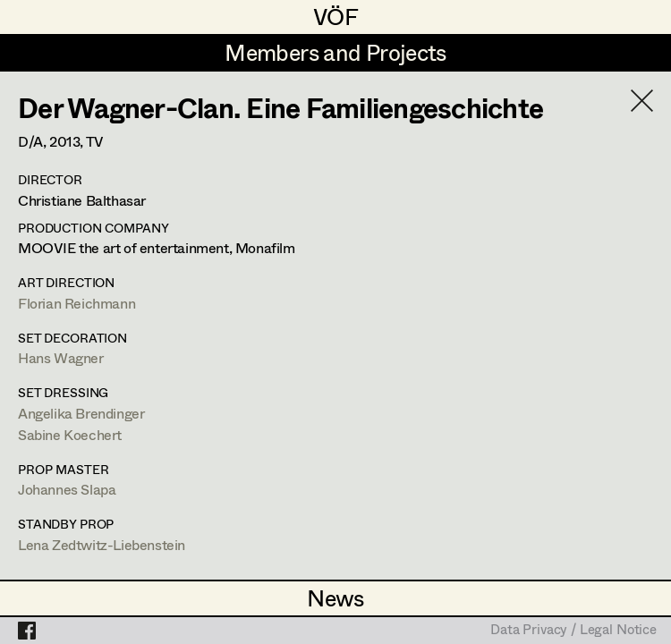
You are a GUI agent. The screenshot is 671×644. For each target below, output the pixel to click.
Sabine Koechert (70, 434)
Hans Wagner (61, 357)
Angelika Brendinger (81, 413)
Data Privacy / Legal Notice (573, 631)
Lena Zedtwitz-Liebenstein (102, 544)
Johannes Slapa (67, 489)
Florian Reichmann (76, 303)
